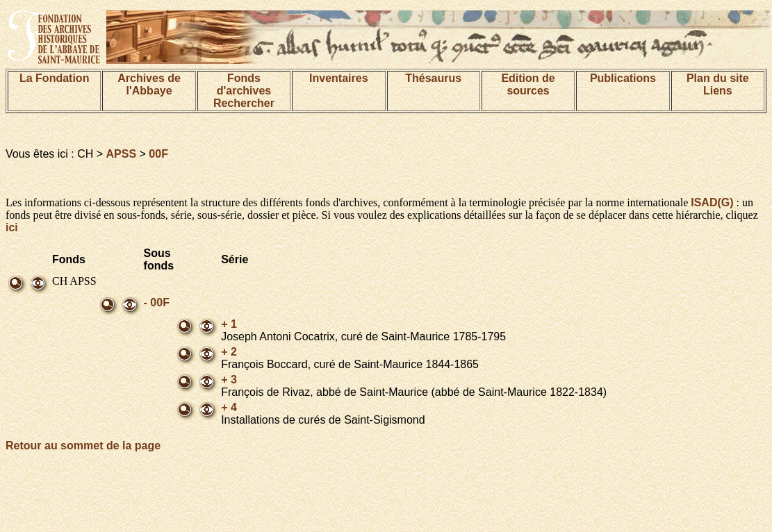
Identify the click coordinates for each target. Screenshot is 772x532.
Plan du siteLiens (718, 84)
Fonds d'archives (244, 84)
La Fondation (54, 78)
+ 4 (229, 407)
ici (12, 227)
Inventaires (338, 78)
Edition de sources (528, 84)
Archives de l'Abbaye (149, 84)
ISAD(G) (712, 202)
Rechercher (244, 103)
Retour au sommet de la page (83, 446)
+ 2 (229, 352)
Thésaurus (433, 78)
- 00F (157, 302)
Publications (623, 78)
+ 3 (229, 380)
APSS (122, 154)
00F (158, 154)
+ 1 (229, 324)
